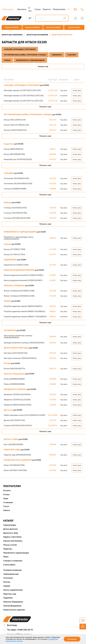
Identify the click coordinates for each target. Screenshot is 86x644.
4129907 (53, 273)
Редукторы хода (10, 592)
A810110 (53, 128)
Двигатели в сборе (11, 531)
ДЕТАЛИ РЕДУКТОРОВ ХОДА (16, 346)
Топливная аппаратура (12, 568)
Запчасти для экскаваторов (37, 33)
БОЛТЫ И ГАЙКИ (11, 438)
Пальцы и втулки (10, 543)
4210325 (53, 206)
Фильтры (7, 580)
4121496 (53, 289)
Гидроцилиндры (10, 523)
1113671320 (53, 89)
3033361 (53, 341)
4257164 (53, 419)
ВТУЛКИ (7, 362)
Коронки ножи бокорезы (13, 539)
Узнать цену (77, 89)
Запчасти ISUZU (75, 27)
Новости (47, 9)
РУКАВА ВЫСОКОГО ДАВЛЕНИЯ (18, 458)
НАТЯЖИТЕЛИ (10, 329)
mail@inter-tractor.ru (23, 633)
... (69, 8)
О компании (8, 501)
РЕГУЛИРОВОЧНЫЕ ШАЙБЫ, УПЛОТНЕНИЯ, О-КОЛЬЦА (25, 53)
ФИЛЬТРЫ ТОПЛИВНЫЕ (14, 284)
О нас (30, 9)
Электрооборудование (12, 604)
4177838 (53, 248)
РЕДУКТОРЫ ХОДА (12, 448)
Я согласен (72, 639)
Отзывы (6, 493)
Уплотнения (8, 576)
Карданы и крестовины (12, 535)
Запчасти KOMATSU (32, 27)
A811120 (53, 118)
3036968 (53, 382)
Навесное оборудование (15, 372)
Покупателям (59, 9)
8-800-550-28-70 (25, 628)
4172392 (53, 263)
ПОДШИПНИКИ (10, 258)
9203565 (53, 453)
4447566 (53, 463)
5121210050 (53, 413)
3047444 (53, 351)
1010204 (53, 393)
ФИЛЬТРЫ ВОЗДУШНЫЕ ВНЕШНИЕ (19, 268)
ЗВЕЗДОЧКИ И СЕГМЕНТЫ (15, 388)
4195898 (53, 187)
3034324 (53, 357)
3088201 (53, 305)
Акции (6, 497)
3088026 (53, 335)
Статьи (38, 9)
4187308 (53, 211)
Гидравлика (57, 53)
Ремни (6, 555)
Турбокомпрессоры (11, 572)
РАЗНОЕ (8, 299)
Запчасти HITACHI (11, 27)
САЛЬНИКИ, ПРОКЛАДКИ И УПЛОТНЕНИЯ (20, 48)
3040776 (53, 367)
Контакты (22, 9)
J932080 (53, 443)
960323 (53, 147)
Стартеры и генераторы (13, 559)
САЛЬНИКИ (72, 53)
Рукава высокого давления (14, 608)
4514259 (53, 177)
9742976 (53, 158)
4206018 (53, 236)
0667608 (53, 153)
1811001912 (53, 424)
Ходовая (8, 242)
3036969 (53, 377)
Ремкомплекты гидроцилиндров (16, 551)
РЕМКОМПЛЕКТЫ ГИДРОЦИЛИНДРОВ (30, 59)
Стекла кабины (9, 563)
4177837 (53, 253)
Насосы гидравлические (13, 588)
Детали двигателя (10, 527)
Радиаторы (8, 547)
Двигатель (9, 408)
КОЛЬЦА (7, 59)
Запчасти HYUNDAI (54, 27)
